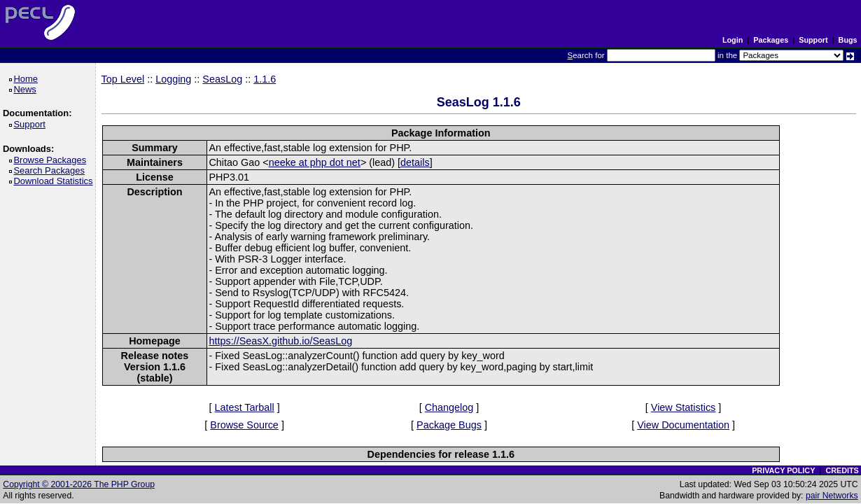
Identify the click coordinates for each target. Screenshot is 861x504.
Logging (173, 79)
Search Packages (51, 170)
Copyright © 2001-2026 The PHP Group (79, 484)
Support (813, 40)
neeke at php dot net (315, 162)
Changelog (449, 407)
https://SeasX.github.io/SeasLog (280, 341)
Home (28, 79)
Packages (771, 40)
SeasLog (222, 79)
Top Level (123, 79)
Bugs (848, 40)
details (415, 162)
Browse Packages (52, 160)
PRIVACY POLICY (783, 470)
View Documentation (683, 425)
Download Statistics (55, 181)
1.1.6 (265, 79)
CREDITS (842, 470)
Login (733, 40)
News (27, 89)
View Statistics (684, 407)
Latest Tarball (244, 407)
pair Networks (832, 496)
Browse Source (244, 425)
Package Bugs (449, 425)
